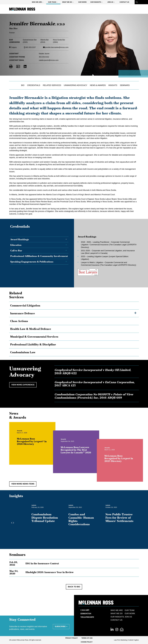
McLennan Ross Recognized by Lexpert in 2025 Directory (128, 467)
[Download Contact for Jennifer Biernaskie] (18, 67)
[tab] (39, 239)
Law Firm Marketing (121, 640)
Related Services (52, 85)
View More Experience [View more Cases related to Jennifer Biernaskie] (23, 385)
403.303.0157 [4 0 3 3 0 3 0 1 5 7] (31, 47)
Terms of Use (87, 638)
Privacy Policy (72, 638)
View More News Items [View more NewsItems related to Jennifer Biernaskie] (23, 484)
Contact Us (124, 2)
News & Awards (98, 85)
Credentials (34, 85)
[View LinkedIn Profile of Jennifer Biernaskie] (25, 67)
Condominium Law (23, 352)
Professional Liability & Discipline (33, 344)
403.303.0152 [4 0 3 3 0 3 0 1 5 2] (44, 57)
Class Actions (19, 321)
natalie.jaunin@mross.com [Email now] (49, 60)
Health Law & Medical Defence (31, 329)
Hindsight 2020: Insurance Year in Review (50, 572)
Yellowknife (87, 617)
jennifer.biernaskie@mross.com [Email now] (57, 47)
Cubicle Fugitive (134, 640)
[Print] (11, 67)
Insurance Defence (23, 313)
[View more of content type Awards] (28, 440)
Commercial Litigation (25, 306)
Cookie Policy (87, 642)
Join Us (112, 3)
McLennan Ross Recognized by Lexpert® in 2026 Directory (41, 450)
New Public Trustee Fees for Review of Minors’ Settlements (119, 518)
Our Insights (97, 3)
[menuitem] (38, 2)
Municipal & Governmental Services (34, 337)
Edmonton (86, 614)
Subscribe (60, 626)
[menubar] (80, 2)
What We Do (69, 3)
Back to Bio (74, 587)
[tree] (74, 329)
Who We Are (38, 3)
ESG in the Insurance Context (42, 563)
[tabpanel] (106, 256)
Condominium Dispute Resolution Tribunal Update (45, 518)
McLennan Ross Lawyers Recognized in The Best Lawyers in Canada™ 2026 (85, 459)
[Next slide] (13, 523)
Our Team (54, 3)
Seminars (125, 85)
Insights (113, 85)
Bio (23, 85)
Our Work (83, 2)
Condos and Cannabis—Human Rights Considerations (81, 519)
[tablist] (74, 256)
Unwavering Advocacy (75, 85)
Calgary (14, 47)
